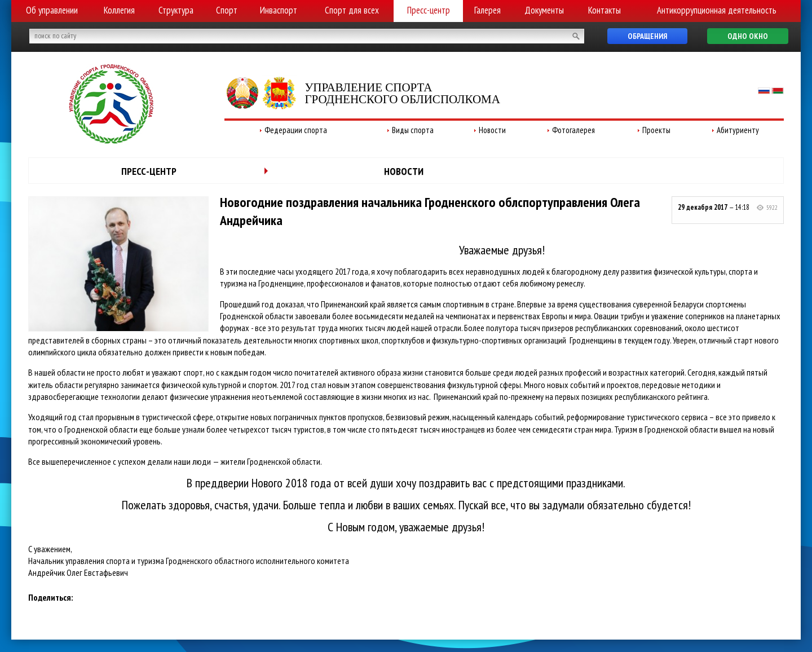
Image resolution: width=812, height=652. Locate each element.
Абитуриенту (738, 130)
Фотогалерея (573, 130)
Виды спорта (413, 130)
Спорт (227, 10)
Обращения (647, 36)
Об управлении (52, 10)
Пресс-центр (429, 10)
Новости (492, 130)
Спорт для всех (352, 10)
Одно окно (748, 36)
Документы (544, 10)
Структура (176, 10)
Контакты (604, 10)
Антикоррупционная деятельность (717, 10)
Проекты (656, 130)
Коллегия (119, 10)
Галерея (487, 10)
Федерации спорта (296, 130)
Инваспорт (279, 10)
